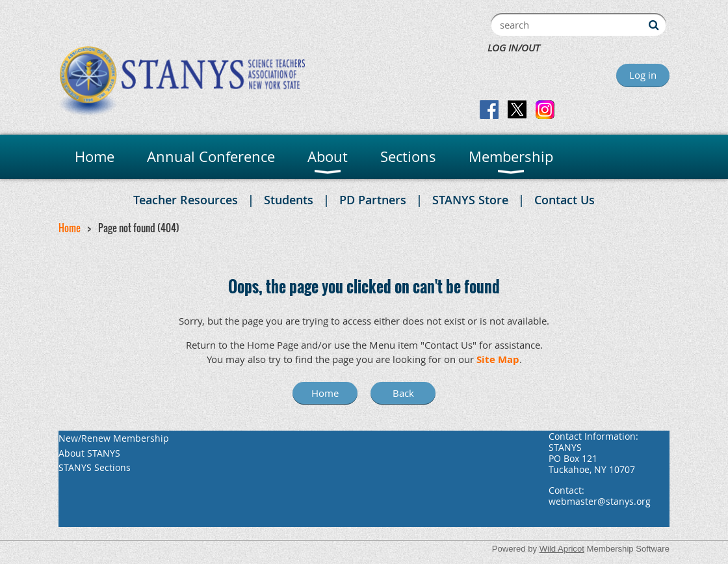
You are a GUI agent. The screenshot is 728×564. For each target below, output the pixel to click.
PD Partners (373, 200)
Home (70, 228)
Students (289, 200)
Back (403, 393)
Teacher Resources (186, 200)
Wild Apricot (562, 549)
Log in (643, 75)
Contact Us (565, 200)
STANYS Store (470, 200)
